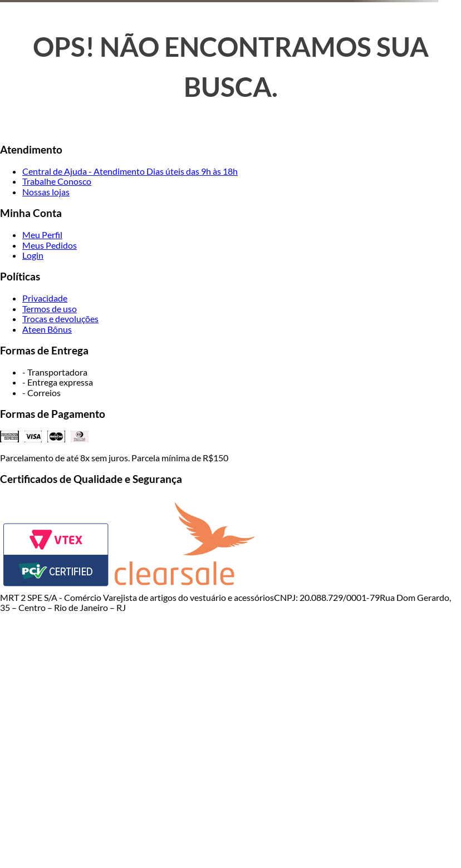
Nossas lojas (46, 192)
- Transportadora (55, 372)
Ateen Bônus (47, 329)
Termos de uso (50, 309)
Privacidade (45, 298)
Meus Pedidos (50, 245)
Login (33, 255)
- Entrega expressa (58, 382)
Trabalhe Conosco (57, 181)
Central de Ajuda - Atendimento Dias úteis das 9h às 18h (130, 171)
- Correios (41, 393)
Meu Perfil (42, 235)
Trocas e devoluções (60, 319)
